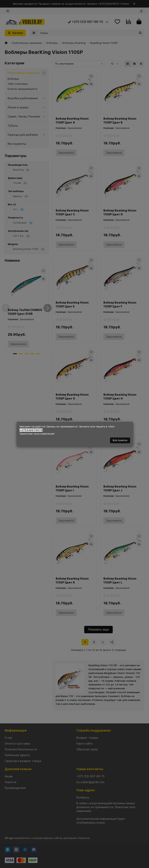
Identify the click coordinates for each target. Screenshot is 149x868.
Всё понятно (120, 440)
